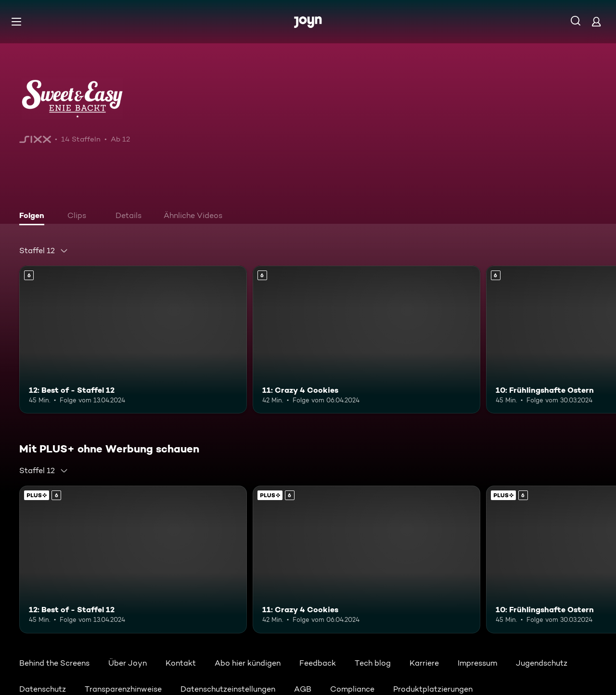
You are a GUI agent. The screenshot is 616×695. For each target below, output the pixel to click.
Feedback (318, 663)
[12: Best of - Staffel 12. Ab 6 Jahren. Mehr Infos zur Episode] (133, 340)
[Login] (596, 21)
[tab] (34, 217)
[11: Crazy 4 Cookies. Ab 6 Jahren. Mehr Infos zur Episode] (366, 340)
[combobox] (44, 251)
